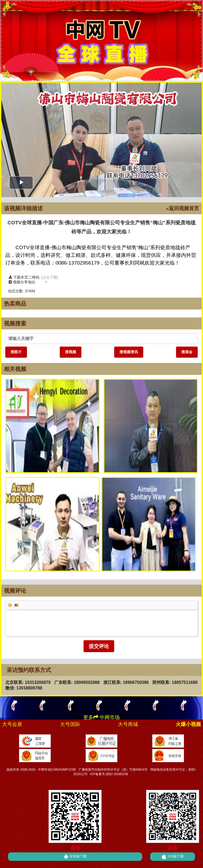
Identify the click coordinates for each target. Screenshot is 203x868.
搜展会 (187, 352)
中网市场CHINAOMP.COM (57, 770)
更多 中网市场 (101, 717)
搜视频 (71, 352)
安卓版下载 (75, 857)
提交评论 (99, 646)
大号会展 (12, 724)
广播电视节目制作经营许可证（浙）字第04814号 (113, 770)
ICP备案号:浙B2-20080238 (109, 774)
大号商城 (128, 724)
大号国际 (70, 724)
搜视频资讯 (129, 352)
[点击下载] (50, 277)
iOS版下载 (173, 857)
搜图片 (16, 352)
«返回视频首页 (183, 208)
